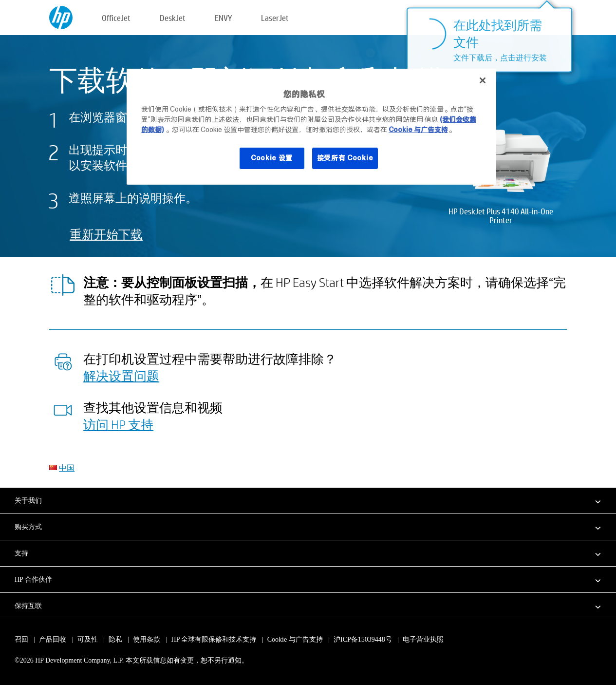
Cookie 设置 (272, 158)
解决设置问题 (121, 376)
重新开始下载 (106, 234)
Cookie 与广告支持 (295, 639)
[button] (308, 500)
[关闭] (483, 80)
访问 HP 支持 (118, 424)
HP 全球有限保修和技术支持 (214, 639)
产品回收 (53, 639)
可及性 (88, 639)
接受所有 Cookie (345, 158)
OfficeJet (116, 18)
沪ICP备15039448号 (363, 639)
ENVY (223, 18)
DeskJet (173, 18)
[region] (311, 127)
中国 (67, 467)
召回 (21, 639)
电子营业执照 (423, 639)
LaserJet (275, 18)
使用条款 (147, 639)
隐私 (115, 639)
